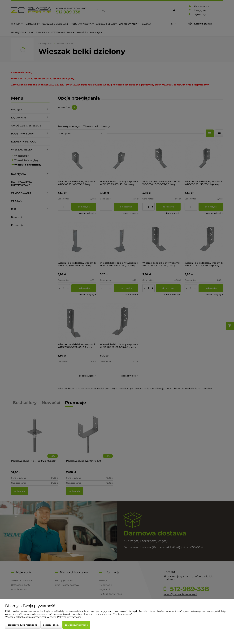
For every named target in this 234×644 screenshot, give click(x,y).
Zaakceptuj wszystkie (76, 625)
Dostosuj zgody (51, 625)
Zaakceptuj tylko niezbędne (22, 625)
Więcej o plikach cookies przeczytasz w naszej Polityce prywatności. (43, 617)
